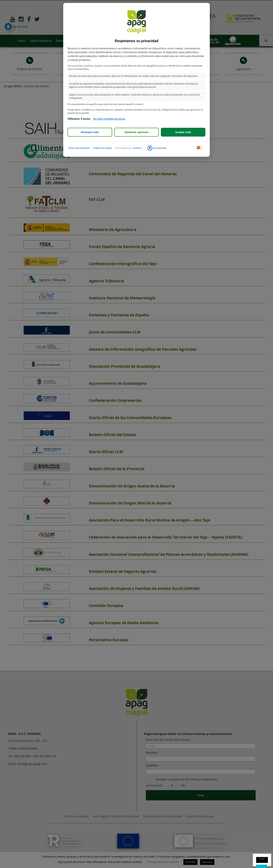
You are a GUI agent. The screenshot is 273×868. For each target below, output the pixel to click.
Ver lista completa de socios (109, 119)
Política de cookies (103, 148)
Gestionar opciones (137, 132)
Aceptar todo (183, 132)
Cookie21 (137, 148)
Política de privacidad (79, 148)
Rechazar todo (90, 132)
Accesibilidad (157, 148)
